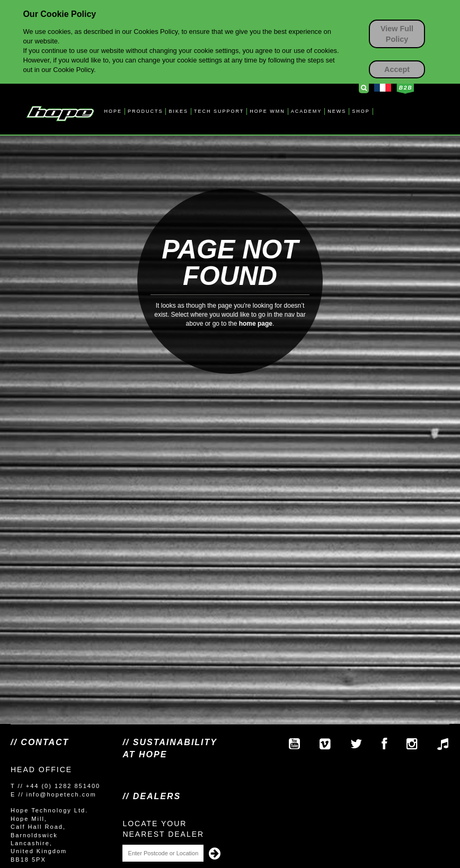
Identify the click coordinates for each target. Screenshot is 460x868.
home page (256, 324)
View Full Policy (397, 34)
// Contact (40, 742)
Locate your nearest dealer (163, 829)
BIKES (178, 111)
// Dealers (152, 796)
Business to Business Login (405, 88)
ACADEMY (307, 111)
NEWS (337, 111)
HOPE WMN (267, 111)
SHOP (361, 111)
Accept (397, 69)
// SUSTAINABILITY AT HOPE (170, 748)
